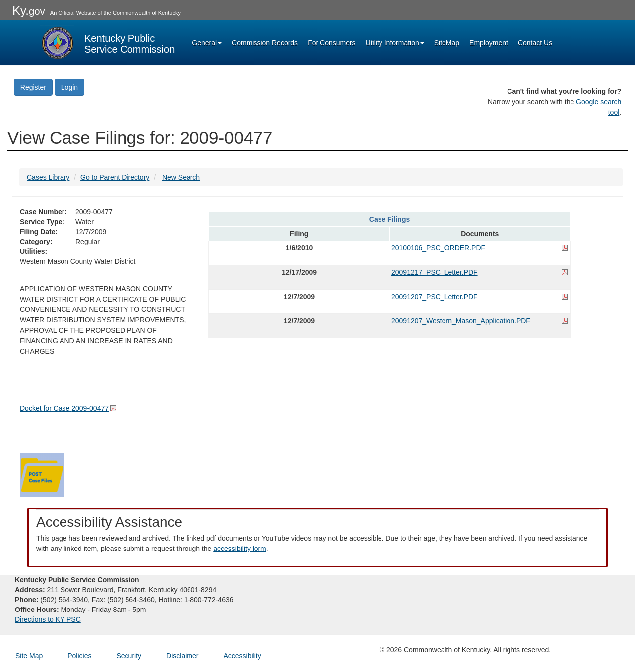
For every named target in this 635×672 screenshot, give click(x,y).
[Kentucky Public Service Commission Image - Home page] (107, 43)
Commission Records (265, 43)
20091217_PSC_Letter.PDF (435, 272)
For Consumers (331, 43)
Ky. (29, 11)
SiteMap (447, 43)
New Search (181, 177)
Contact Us (535, 43)
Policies (79, 656)
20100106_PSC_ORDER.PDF (438, 248)
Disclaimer (182, 656)
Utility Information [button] (395, 43)
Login (69, 87)
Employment (489, 43)
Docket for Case (64, 408)
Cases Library (48, 177)
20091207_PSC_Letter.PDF (435, 297)
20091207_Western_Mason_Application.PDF (461, 321)
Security (129, 656)
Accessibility (242, 656)
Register (33, 87)
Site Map (29, 656)
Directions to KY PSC (48, 619)
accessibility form (240, 549)
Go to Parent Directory (115, 177)
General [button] (207, 43)
